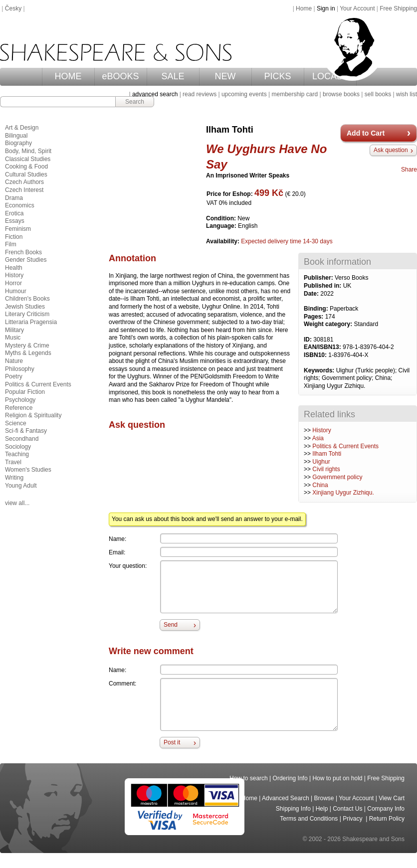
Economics (20, 205)
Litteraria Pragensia (31, 322)
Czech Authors (24, 182)
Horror (13, 283)
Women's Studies (28, 470)
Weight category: (329, 324)
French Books (23, 252)
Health (14, 268)
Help (322, 809)
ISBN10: (316, 355)
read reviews (200, 94)
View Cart (392, 798)
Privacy (353, 819)
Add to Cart (366, 133)
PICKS (278, 76)
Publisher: (319, 278)
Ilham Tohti (327, 454)
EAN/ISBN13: (323, 347)
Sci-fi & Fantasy (26, 431)
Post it (172, 742)
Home (304, 8)
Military (14, 330)
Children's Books (27, 299)
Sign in (326, 8)
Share (409, 170)
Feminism (18, 229)
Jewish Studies (25, 307)
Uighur (321, 462)
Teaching (17, 454)
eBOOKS (121, 76)
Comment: (122, 684)
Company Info (386, 809)
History (321, 430)
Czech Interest (24, 190)
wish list (407, 94)
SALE (173, 76)
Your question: (128, 566)
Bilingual (16, 136)
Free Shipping (398, 8)
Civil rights (326, 469)
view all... (17, 503)
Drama (14, 198)
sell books (378, 94)
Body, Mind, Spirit (28, 151)
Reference (19, 408)
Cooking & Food (26, 167)
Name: (117, 539)
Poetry (14, 376)
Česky (13, 8)
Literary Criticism (27, 314)
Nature (14, 361)
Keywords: (320, 370)
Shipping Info (293, 809)
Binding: (317, 309)
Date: (312, 294)
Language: (222, 226)
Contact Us (347, 809)
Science (16, 423)
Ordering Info (290, 778)
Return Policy (387, 819)
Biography (18, 143)
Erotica (14, 213)
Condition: (222, 218)
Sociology (18, 447)
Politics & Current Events (345, 446)
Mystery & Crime (27, 346)
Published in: (323, 286)
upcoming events (244, 94)
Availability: (223, 241)
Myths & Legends (28, 353)
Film (11, 244)
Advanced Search (286, 798)
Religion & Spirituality (33, 415)
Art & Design (22, 128)
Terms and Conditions (309, 819)
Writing (14, 478)
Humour (16, 291)
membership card (295, 94)
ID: (309, 340)
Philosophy (20, 369)
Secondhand (22, 439)
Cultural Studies (26, 174)
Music (13, 338)
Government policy (337, 477)
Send (171, 625)
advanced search (155, 94)
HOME (68, 76)
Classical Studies (28, 159)
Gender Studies (26, 260)
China (320, 485)
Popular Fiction (25, 392)
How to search (249, 778)
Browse (324, 798)
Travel (13, 462)
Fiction (14, 237)
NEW (225, 76)
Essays (15, 221)
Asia (318, 438)
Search (135, 102)
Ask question (391, 150)
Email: (117, 552)
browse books (341, 94)
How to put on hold (337, 778)
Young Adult (21, 486)
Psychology (20, 400)
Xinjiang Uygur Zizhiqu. (343, 493)
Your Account (357, 8)
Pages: (314, 317)
